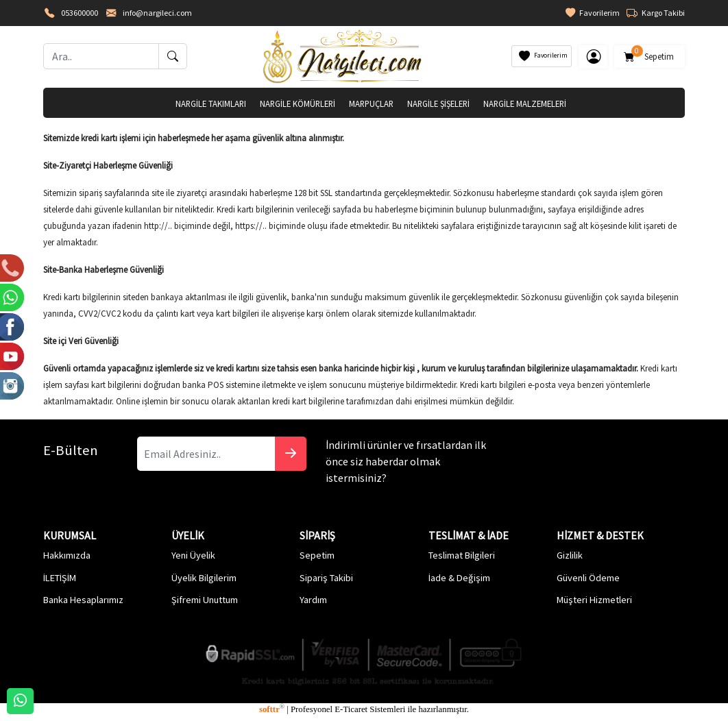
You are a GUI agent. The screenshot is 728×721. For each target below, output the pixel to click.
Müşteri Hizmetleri (594, 600)
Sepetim (650, 54)
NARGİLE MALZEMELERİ (525, 103)
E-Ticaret (351, 709)
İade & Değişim (459, 578)
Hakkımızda (67, 555)
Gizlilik (570, 555)
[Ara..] (101, 56)
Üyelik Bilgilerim (204, 578)
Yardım (313, 600)
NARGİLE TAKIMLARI (211, 103)
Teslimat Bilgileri (462, 555)
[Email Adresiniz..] (206, 454)
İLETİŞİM (60, 578)
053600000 (80, 13)
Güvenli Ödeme (588, 578)
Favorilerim (593, 13)
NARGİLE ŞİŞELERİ (438, 103)
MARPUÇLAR (371, 103)
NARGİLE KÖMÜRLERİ (298, 103)
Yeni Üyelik (193, 555)
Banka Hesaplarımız (83, 600)
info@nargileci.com (157, 13)
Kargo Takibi (656, 13)
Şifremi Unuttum (205, 600)
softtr (272, 709)
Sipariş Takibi (326, 578)
